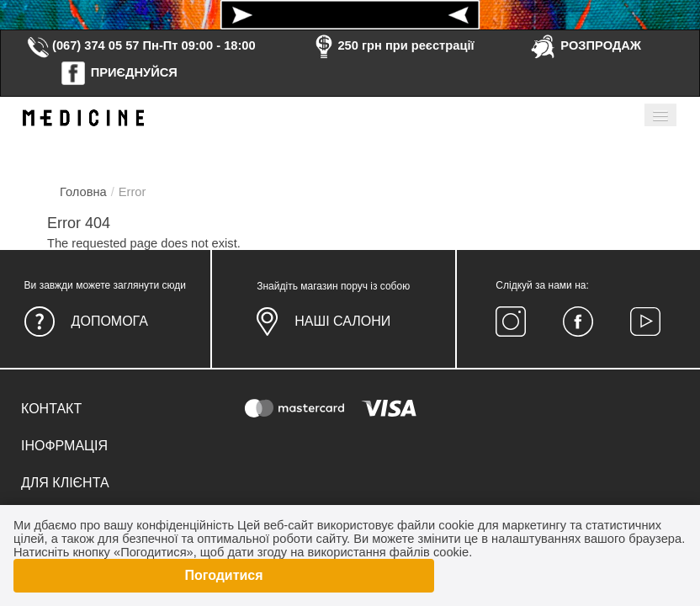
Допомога (110, 321)
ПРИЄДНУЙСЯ (119, 72)
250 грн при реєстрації (392, 45)
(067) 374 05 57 (82, 45)
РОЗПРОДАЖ (585, 45)
